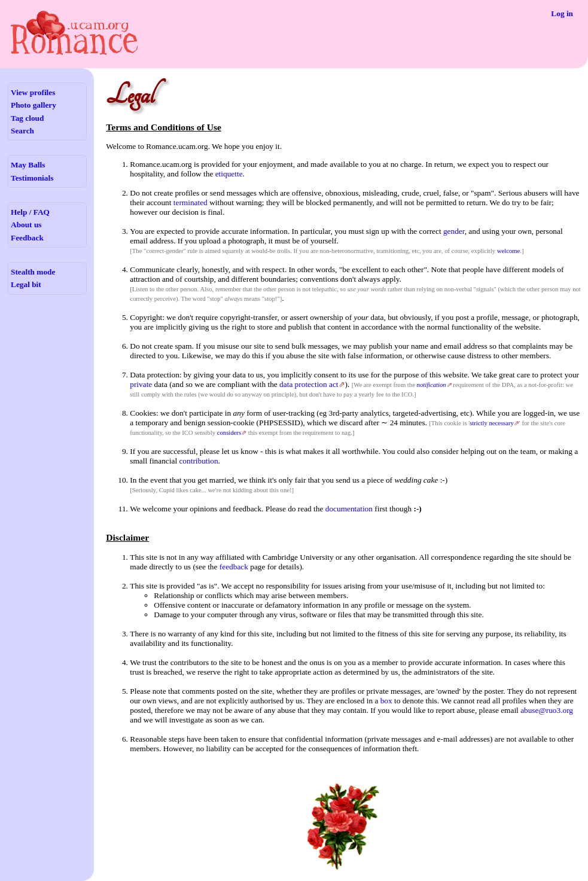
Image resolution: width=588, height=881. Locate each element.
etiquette (229, 174)
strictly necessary (492, 423)
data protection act (309, 384)
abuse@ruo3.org (547, 710)
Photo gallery (33, 105)
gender (454, 231)
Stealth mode (33, 272)
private (141, 384)
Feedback (27, 238)
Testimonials (32, 178)
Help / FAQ (30, 212)
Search (22, 131)
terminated (191, 202)
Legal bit (26, 284)
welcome (508, 251)
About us (26, 225)
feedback (234, 567)
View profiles (33, 92)
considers (229, 433)
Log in (562, 13)
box (386, 701)
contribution (198, 461)
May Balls (28, 165)
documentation (349, 509)
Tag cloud (27, 118)
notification (432, 385)
